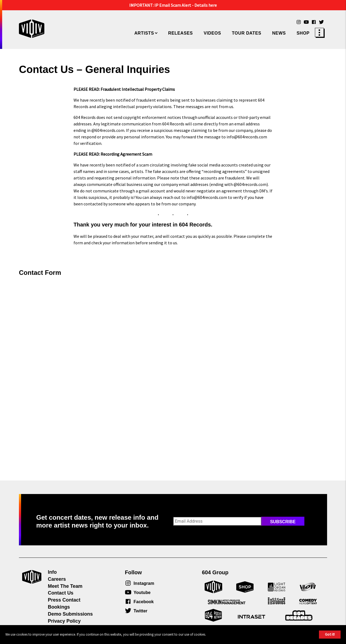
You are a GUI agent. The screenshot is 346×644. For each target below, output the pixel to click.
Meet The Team (65, 586)
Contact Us (61, 593)
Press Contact (64, 600)
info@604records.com (247, 137)
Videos (212, 33)
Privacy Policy (64, 621)
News (279, 33)
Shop (303, 33)
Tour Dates (247, 33)
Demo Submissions (70, 614)
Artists (144, 33)
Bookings (59, 607)
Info (52, 572)
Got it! (330, 634)
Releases (180, 33)
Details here (206, 5)
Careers (57, 579)
